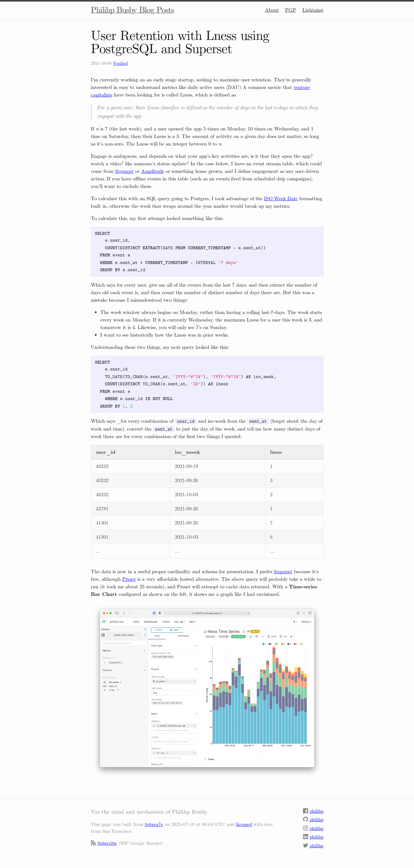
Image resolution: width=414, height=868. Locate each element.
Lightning (313, 10)
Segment (124, 171)
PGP (291, 10)
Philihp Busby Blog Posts (132, 10)
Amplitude (153, 171)
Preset (129, 579)
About (272, 10)
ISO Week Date (281, 198)
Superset (283, 571)
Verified (121, 63)
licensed (244, 824)
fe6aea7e (154, 824)
